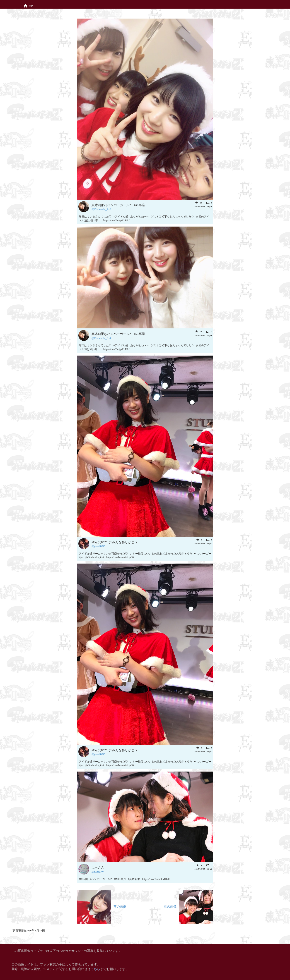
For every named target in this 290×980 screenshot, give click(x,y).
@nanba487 (98, 871)
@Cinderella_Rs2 (101, 209)
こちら (95, 969)
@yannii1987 (98, 546)
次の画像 (188, 906)
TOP (28, 6)
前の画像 (102, 906)
